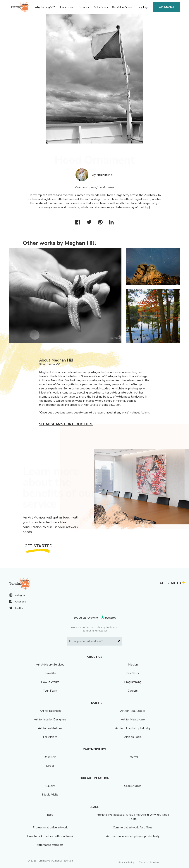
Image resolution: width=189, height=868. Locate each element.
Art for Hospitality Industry (133, 728)
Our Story (133, 673)
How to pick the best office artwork (50, 836)
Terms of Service (149, 863)
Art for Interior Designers (50, 720)
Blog (50, 815)
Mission (133, 665)
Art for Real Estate (133, 711)
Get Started (166, 7)
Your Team (50, 691)
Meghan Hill (105, 175)
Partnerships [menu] (100, 7)
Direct (50, 766)
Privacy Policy (126, 863)
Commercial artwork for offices (133, 828)
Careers (133, 691)
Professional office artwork (50, 828)
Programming (133, 682)
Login (146, 7)
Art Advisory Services (50, 665)
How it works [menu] (67, 7)
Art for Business (50, 711)
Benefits (50, 673)
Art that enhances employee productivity (133, 836)
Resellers (50, 757)
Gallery (50, 786)
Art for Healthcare (133, 720)
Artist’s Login (133, 737)
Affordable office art (50, 845)
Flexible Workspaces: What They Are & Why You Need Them (133, 817)
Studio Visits (50, 795)
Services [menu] (84, 7)
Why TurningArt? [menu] (45, 7)
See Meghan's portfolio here (66, 424)
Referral (133, 757)
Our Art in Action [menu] (122, 7)
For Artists (50, 737)
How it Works (50, 682)
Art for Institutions (50, 728)
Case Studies (133, 786)
